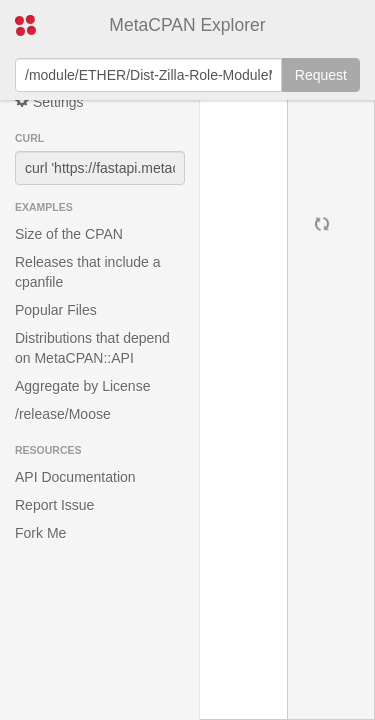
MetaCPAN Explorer (187, 25)
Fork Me (40, 533)
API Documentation (75, 477)
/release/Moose (63, 414)
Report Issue (54, 505)
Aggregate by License (82, 386)
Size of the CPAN (69, 234)
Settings (49, 101)
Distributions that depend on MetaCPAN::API (92, 348)
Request (321, 75)
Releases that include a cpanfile (88, 272)
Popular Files (56, 310)
